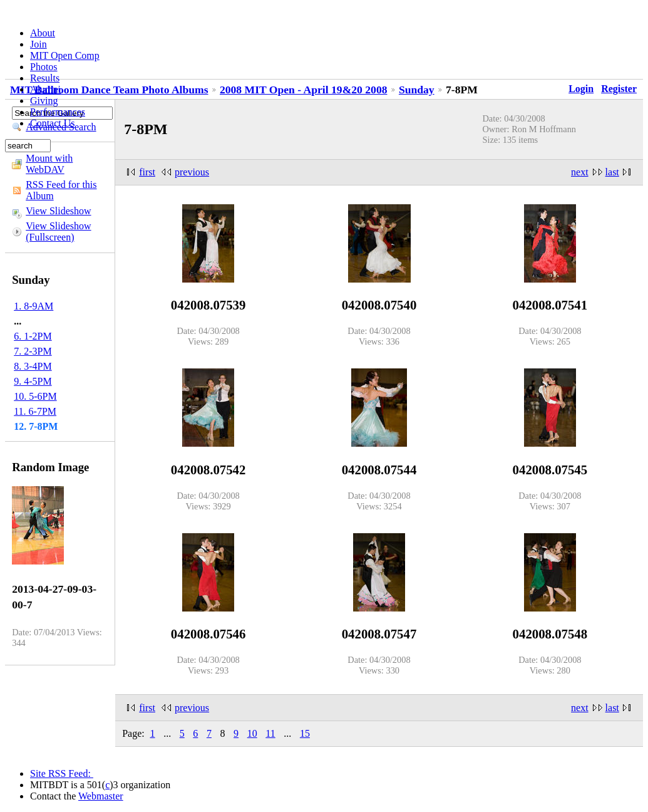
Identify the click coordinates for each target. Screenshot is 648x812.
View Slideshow (58, 211)
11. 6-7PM (35, 411)
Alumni (45, 89)
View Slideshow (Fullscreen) (58, 232)
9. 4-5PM (33, 381)
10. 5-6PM (35, 396)
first (147, 172)
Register (619, 89)
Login (581, 89)
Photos (44, 67)
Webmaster (101, 796)
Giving (44, 101)
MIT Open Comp (65, 55)
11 (270, 733)
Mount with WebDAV (49, 164)
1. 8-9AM (33, 306)
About (43, 33)
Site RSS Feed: (62, 773)
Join (39, 44)
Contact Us (53, 123)
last (612, 172)
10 (252, 733)
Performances (58, 112)
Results (45, 78)
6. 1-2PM (33, 336)
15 (305, 733)
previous (192, 172)
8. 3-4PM (33, 366)
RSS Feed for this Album (61, 190)
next (580, 172)
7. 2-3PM (33, 351)
